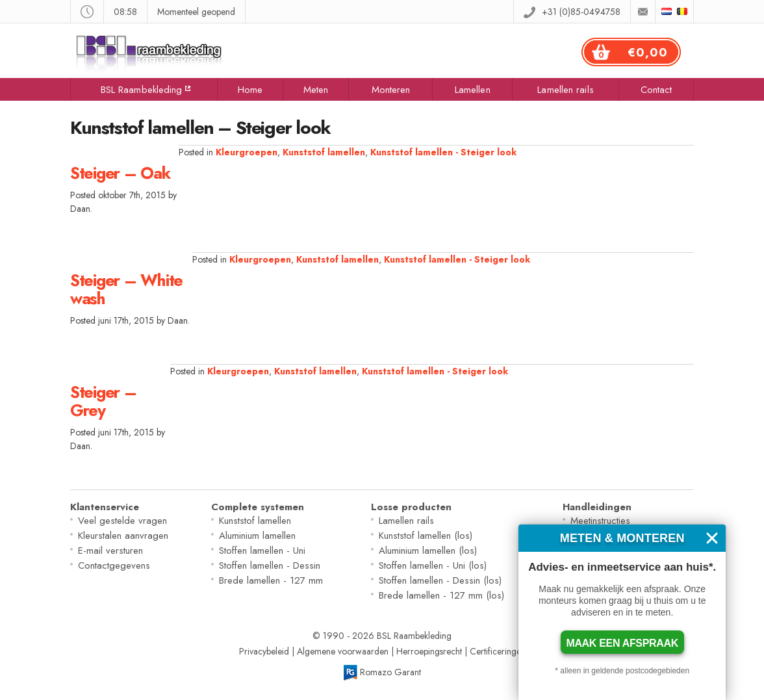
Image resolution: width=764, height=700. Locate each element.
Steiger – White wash (126, 289)
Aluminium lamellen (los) (428, 551)
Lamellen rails (565, 90)
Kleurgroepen (247, 152)
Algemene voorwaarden (343, 651)
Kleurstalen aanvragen (123, 536)
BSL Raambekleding (142, 90)
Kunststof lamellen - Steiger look (443, 152)
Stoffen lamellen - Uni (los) (433, 565)
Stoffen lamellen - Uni (262, 551)
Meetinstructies (600, 521)
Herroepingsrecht (429, 651)
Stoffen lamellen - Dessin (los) (440, 580)
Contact (656, 90)
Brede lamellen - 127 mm (271, 580)
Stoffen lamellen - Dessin (270, 565)
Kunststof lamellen (324, 152)
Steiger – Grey (103, 401)
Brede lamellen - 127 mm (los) (441, 595)
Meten (316, 90)
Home (250, 90)
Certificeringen (498, 651)
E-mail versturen (110, 551)
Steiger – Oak (120, 173)
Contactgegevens (114, 565)
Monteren (391, 90)
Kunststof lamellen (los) (426, 536)
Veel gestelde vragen (122, 521)
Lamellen (473, 90)
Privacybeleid (264, 651)
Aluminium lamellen (257, 536)
